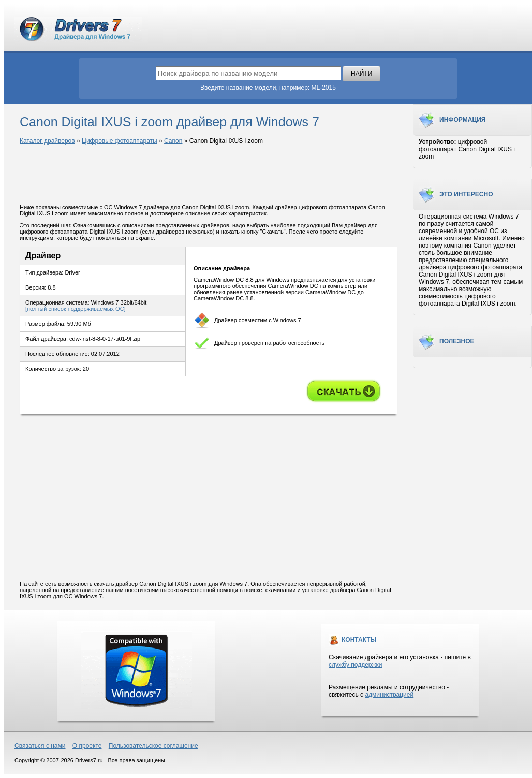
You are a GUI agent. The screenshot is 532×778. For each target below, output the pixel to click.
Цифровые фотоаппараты (120, 141)
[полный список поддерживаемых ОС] (76, 309)
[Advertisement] (209, 175)
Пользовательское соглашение (153, 746)
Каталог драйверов (47, 141)
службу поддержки (355, 665)
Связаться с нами (40, 746)
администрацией (389, 695)
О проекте (87, 746)
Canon (173, 141)
